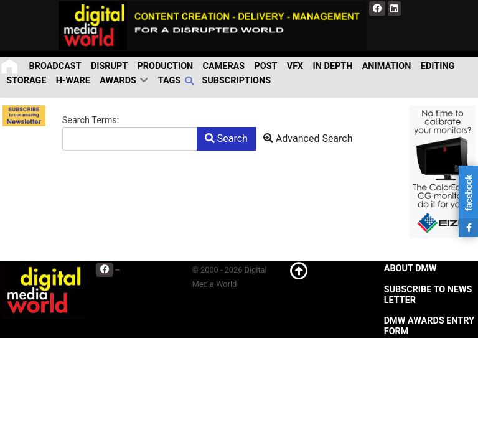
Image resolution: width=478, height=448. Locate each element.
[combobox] (130, 139)
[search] (191, 81)
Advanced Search (308, 138)
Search (226, 138)
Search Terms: (91, 120)
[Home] (10, 66)
